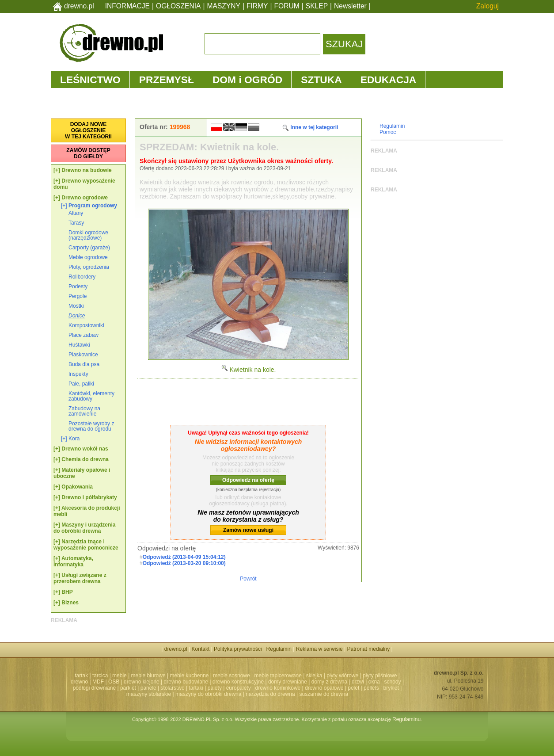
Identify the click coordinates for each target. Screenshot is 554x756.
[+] (57, 170)
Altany (76, 213)
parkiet (128, 688)
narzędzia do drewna (270, 694)
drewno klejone (142, 682)
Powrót (248, 579)
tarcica (100, 676)
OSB (114, 682)
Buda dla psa (84, 364)
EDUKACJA (389, 80)
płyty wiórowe (342, 676)
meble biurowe (148, 676)
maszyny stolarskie (149, 694)
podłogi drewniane (94, 688)
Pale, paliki (81, 384)
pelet (353, 688)
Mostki (76, 306)
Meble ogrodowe (88, 257)
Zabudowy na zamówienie (84, 411)
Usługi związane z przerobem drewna (80, 578)
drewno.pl (79, 6)
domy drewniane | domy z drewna (308, 682)
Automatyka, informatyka (73, 561)
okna (374, 682)
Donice (77, 316)
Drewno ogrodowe (85, 198)
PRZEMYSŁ (167, 80)
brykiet (391, 688)
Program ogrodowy (93, 206)
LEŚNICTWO (90, 80)
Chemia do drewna (85, 459)
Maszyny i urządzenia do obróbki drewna (84, 528)
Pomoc (388, 132)
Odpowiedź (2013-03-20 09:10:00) (184, 563)
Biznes (70, 603)
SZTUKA (321, 80)
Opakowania (77, 487)
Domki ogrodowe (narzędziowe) (88, 235)
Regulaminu (406, 719)
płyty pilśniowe (380, 676)
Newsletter (350, 6)
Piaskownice (83, 355)
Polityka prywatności (238, 649)
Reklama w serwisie (319, 649)
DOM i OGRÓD (247, 80)
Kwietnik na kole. (249, 370)
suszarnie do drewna (324, 694)
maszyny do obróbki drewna (208, 694)
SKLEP (317, 6)
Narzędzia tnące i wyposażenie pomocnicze (86, 545)
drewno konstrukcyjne (238, 682)
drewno (79, 682)
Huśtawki (79, 345)
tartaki (196, 688)
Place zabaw (83, 335)
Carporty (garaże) (89, 248)
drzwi (358, 682)
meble (120, 676)
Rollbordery (82, 277)
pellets (371, 688)
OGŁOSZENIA (178, 6)
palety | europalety (229, 688)
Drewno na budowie (86, 170)
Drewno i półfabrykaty (89, 497)
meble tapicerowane (278, 676)
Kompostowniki (86, 325)
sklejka (314, 676)
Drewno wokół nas (85, 449)
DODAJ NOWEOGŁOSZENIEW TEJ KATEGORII (88, 130)
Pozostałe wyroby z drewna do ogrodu (91, 426)
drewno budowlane (186, 682)
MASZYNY (224, 6)
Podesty (78, 286)
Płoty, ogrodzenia (89, 267)
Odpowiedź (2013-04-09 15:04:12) (184, 557)
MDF (98, 682)
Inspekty (78, 374)
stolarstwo (173, 688)
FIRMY (257, 6)
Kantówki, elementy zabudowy (91, 396)
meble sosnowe (231, 676)
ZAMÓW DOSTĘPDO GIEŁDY (88, 153)
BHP (67, 592)
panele (148, 688)
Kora (74, 439)
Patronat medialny (369, 649)
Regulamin (392, 126)
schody (393, 682)
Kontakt (201, 649)
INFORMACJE (127, 6)
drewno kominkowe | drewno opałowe (300, 688)
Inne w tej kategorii (310, 127)
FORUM (287, 6)
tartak (81, 676)
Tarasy (76, 223)
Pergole (78, 296)
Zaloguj (488, 6)
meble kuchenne (189, 676)
